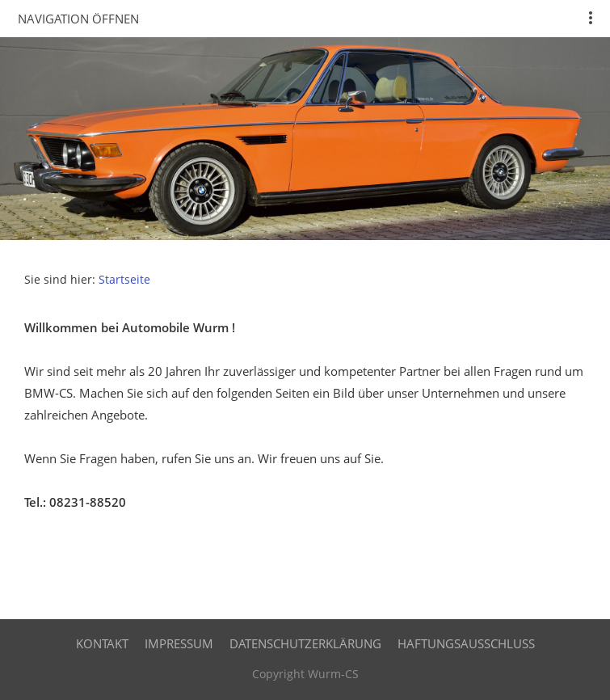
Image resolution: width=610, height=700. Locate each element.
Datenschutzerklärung (305, 643)
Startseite (124, 280)
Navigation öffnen (78, 19)
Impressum (179, 643)
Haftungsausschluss (466, 643)
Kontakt (102, 643)
